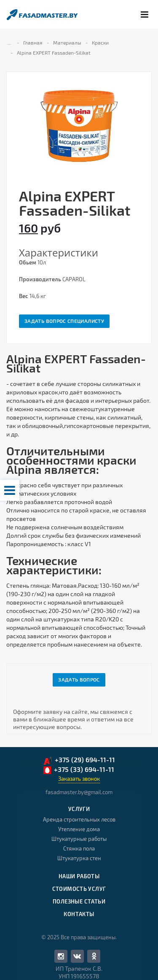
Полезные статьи (79, 901)
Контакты (79, 914)
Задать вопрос (79, 679)
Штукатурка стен (79, 858)
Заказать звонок (79, 779)
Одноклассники (94, 956)
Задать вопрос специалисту (64, 321)
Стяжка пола (79, 848)
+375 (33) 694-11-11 (79, 770)
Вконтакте (77, 956)
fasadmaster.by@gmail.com (79, 792)
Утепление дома (79, 829)
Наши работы (79, 876)
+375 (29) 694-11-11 (79, 760)
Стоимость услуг (79, 889)
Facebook (61, 956)
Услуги (79, 809)
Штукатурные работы (79, 839)
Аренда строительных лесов (79, 819)
